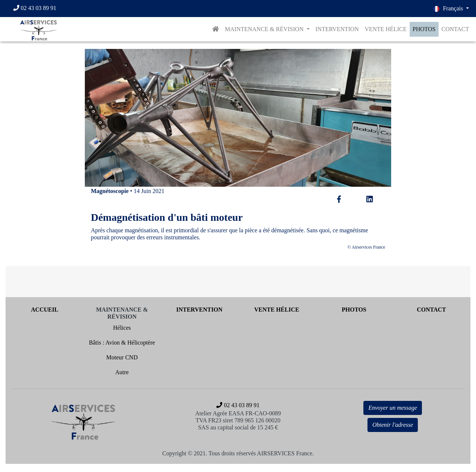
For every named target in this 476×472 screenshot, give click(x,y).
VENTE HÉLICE (385, 29)
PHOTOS (424, 29)
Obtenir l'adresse (393, 425)
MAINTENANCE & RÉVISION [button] (265, 29)
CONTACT (455, 29)
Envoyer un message (393, 408)
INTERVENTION (337, 29)
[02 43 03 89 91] (38, 9)
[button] (451, 9)
